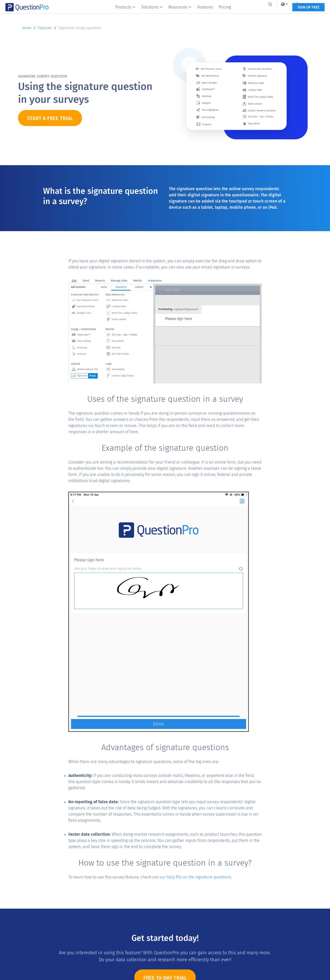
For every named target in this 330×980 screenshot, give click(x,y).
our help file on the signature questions (195, 877)
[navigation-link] (287, 4)
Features (205, 15)
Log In (305, 4)
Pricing (225, 15)
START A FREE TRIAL (50, 118)
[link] (272, 4)
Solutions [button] (152, 15)
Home (29, 28)
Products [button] (125, 15)
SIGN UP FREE (296, 15)
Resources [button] (180, 15)
